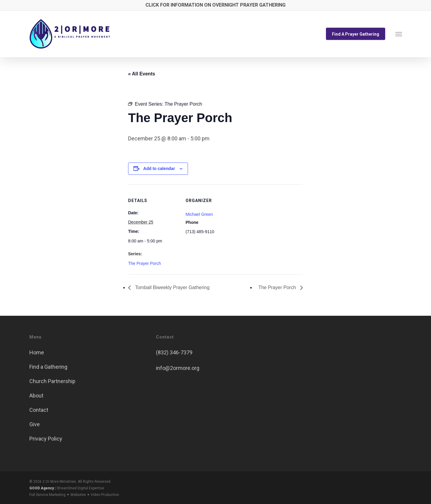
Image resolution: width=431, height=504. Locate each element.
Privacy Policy (46, 439)
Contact (39, 410)
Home (37, 352)
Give (35, 424)
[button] (399, 34)
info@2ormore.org (178, 368)
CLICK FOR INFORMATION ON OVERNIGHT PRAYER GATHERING (215, 5)
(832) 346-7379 (174, 352)
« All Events (142, 74)
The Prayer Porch (145, 263)
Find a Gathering (48, 367)
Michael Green (199, 214)
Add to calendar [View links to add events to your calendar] (159, 168)
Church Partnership (52, 381)
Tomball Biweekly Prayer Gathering (172, 287)
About (36, 396)
